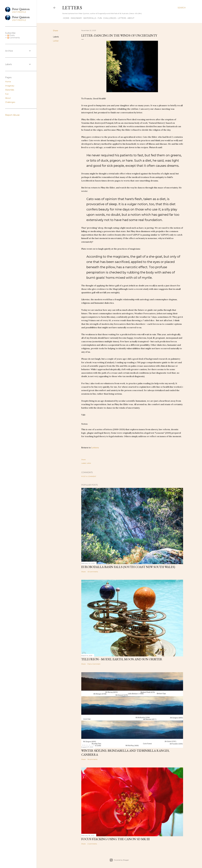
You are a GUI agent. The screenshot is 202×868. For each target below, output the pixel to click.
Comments (14, 38)
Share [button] (56, 31)
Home (65, 18)
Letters (72, 8)
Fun (99, 18)
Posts (11, 35)
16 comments (92, 759)
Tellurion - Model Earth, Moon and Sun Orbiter (122, 659)
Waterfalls (89, 18)
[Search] (182, 8)
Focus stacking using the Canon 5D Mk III (115, 839)
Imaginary (75, 18)
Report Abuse (12, 115)
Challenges (109, 18)
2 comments (92, 844)
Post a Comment (89, 476)
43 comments (93, 572)
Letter (56, 41)
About (130, 18)
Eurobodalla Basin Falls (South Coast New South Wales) (128, 567)
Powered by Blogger (119, 860)
